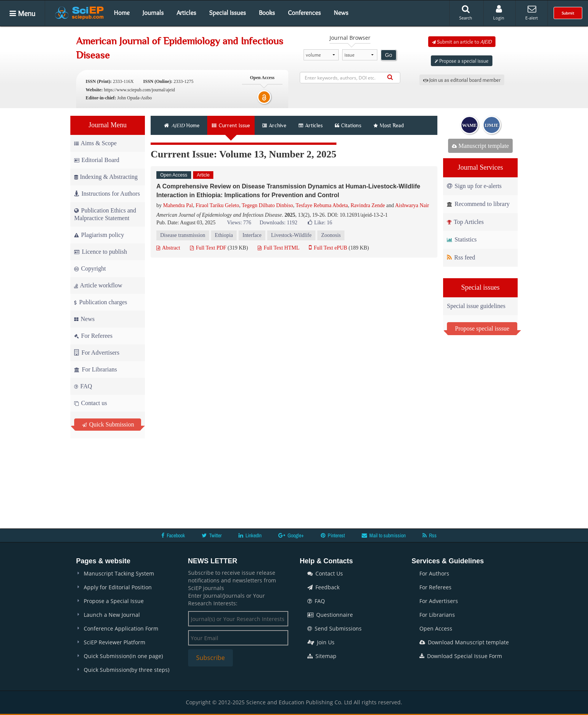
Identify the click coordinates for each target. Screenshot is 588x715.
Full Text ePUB (328, 248)
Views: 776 (239, 223)
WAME (470, 125)
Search (466, 13)
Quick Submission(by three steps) (127, 670)
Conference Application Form (121, 628)
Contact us (91, 403)
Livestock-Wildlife (291, 235)
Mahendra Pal (178, 205)
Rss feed (461, 257)
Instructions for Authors (107, 194)
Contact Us (325, 573)
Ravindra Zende (368, 205)
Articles (186, 13)
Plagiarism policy (99, 235)
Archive (274, 125)
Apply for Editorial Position (118, 587)
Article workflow (98, 285)
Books (267, 13)
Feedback (323, 587)
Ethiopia (224, 235)
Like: (320, 223)
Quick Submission (108, 424)
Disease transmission (183, 235)
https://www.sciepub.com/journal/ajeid (140, 90)
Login (499, 13)
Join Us (321, 642)
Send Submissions (335, 628)
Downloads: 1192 (279, 223)
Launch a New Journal (112, 615)
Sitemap (322, 656)
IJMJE (492, 125)
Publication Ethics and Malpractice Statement (105, 214)
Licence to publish (101, 252)
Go (389, 55)
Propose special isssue (482, 328)
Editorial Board (97, 160)
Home (122, 13)
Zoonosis (331, 235)
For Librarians (96, 369)
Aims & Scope (95, 143)
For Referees (93, 336)
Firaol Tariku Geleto (218, 205)
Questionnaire (330, 615)
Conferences (304, 13)
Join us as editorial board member (462, 80)
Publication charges (101, 302)
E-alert (532, 13)
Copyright (90, 268)
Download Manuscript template (464, 642)
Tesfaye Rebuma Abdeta (322, 205)
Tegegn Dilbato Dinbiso (267, 205)
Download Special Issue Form (461, 656)
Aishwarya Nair (412, 205)
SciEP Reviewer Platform (115, 642)
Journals (153, 13)
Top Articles (465, 222)
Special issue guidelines (476, 306)
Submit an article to (462, 42)
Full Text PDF (208, 248)
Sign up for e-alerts (474, 186)
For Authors (434, 573)
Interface (252, 235)
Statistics (462, 239)
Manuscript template (480, 146)
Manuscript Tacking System (119, 573)
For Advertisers (97, 353)
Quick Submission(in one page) (123, 656)
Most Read (389, 125)
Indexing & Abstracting (106, 177)
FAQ (83, 386)
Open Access (436, 628)
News (341, 13)
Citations (348, 125)
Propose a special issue (462, 61)
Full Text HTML (279, 248)
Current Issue (231, 125)
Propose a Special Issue (114, 601)
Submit (568, 13)
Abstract (168, 248)
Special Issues (227, 13)
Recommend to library (478, 204)
